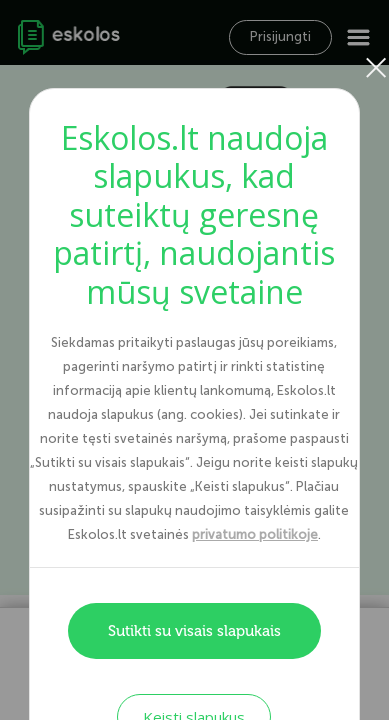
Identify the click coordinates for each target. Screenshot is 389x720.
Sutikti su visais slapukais (194, 631)
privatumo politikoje (255, 534)
